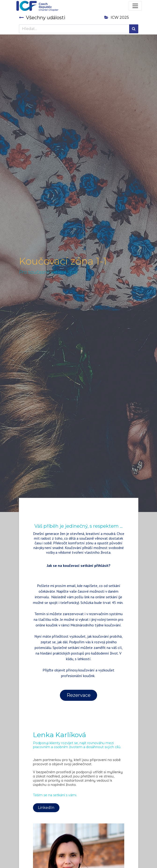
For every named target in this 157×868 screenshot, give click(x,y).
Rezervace (79, 695)
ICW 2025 (117, 17)
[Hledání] (134, 29)
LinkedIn (46, 808)
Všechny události (42, 18)
